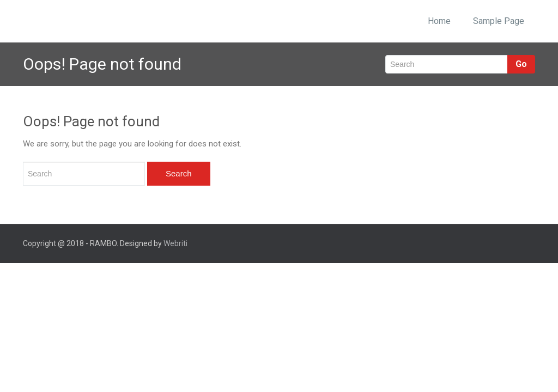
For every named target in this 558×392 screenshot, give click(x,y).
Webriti (175, 243)
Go (521, 64)
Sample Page (499, 21)
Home (439, 21)
